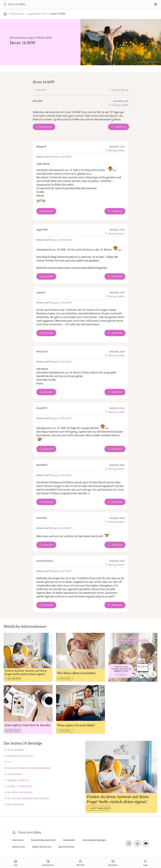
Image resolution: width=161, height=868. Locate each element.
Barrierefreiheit (67, 847)
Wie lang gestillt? (16, 804)
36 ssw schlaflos (15, 750)
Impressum (18, 840)
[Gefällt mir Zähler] (119, 127)
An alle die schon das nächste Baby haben (29, 768)
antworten (48, 211)
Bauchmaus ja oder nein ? (20, 756)
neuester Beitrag (120, 90)
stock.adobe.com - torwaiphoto (148, 62)
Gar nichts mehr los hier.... (21, 792)
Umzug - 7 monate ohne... (20, 786)
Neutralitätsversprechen (43, 840)
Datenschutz (18, 847)
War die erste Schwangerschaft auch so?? (28, 798)
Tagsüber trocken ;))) (18, 780)
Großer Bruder (15, 774)
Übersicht (41, 90)
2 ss (9, 762)
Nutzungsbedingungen (94, 840)
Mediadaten (69, 840)
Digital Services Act (42, 847)
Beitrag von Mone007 (61, 157)
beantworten (46, 127)
